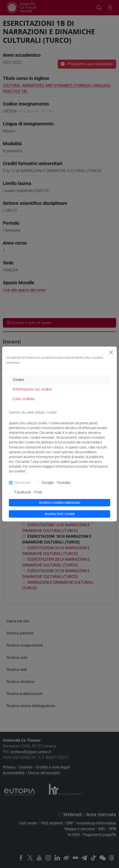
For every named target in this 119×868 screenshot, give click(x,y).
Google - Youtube (56, 483)
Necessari (23, 483)
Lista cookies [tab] (24, 399)
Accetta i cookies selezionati (59, 503)
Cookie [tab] (18, 380)
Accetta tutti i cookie (60, 514)
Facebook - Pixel (28, 492)
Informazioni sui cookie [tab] (32, 389)
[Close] (111, 352)
